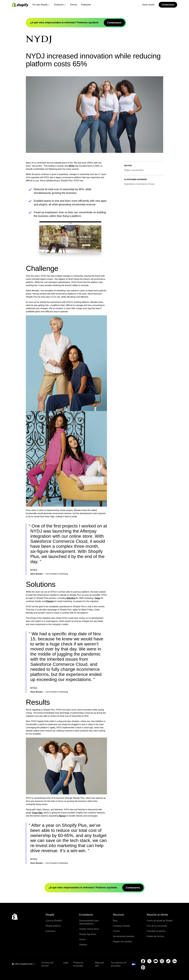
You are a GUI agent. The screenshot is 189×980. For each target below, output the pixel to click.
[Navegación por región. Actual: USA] (24, 964)
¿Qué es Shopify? (54, 921)
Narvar (63, 816)
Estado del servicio (155, 936)
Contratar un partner (156, 931)
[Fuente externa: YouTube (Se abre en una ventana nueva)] (156, 961)
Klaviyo (50, 601)
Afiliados (83, 945)
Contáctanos (168, 5)
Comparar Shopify (121, 926)
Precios (74, 5)
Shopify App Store (88, 934)
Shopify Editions (53, 926)
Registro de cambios (122, 942)
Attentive (71, 598)
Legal (66, 963)
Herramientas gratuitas (124, 936)
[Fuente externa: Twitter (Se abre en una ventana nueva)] (149, 961)
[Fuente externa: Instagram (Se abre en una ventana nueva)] (162, 961)
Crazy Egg (37, 813)
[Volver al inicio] (15, 917)
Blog (115, 921)
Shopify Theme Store (89, 929)
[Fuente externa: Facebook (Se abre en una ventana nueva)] (143, 961)
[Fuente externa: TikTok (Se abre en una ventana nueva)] (168, 961)
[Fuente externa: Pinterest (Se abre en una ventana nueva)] (143, 967)
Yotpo (98, 598)
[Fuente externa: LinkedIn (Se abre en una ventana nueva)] (175, 961)
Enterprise (86, 5)
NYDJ (71, 166)
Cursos (116, 931)
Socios (82, 939)
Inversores (50, 931)
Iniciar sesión (148, 5)
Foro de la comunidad (157, 926)
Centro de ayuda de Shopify (160, 921)
